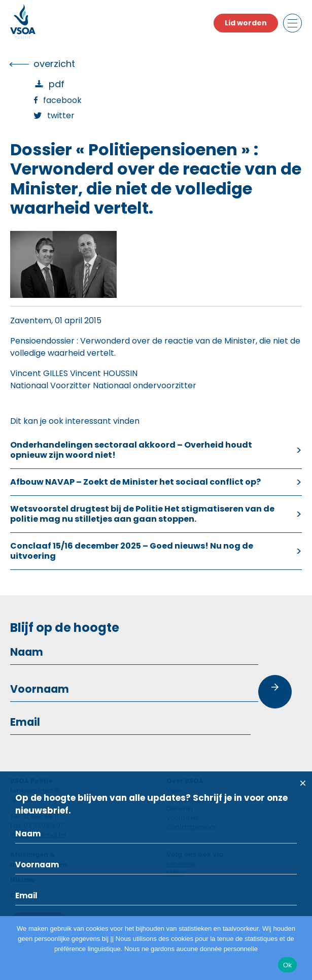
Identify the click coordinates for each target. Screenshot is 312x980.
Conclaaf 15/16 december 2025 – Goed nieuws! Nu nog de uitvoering (132, 551)
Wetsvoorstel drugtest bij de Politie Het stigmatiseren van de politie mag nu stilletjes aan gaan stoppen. (142, 514)
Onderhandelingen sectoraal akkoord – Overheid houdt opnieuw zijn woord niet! (131, 450)
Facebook (62, 100)
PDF (57, 84)
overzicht (54, 64)
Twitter (61, 115)
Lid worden (246, 23)
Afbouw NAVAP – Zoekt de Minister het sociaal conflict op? (135, 482)
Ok (287, 965)
